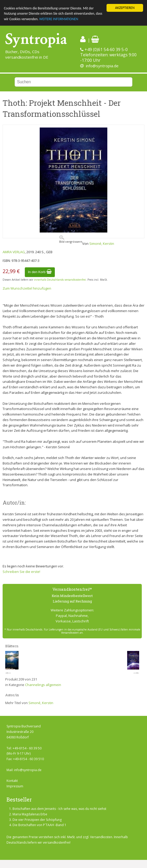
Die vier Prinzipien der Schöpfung (37, 819)
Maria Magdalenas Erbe (30, 814)
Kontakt (12, 781)
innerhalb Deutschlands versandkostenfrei (60, 280)
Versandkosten (101, 837)
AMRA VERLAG (14, 252)
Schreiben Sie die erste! (21, 572)
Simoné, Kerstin (102, 244)
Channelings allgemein (43, 685)
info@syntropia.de (102, 66)
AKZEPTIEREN (125, 8)
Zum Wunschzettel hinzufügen (27, 288)
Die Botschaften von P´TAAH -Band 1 (39, 825)
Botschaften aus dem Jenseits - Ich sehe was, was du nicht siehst (59, 809)
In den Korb (40, 272)
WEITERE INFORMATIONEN (59, 19)
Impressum (15, 786)
